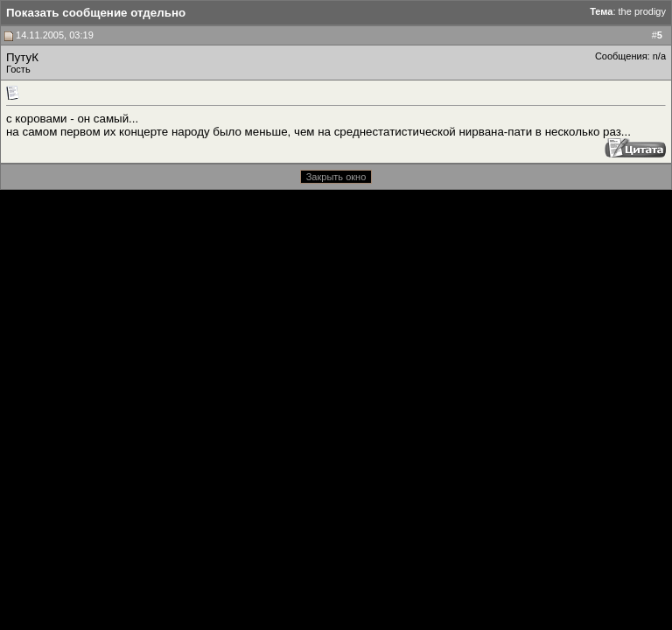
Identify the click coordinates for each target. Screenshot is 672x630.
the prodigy (642, 11)
